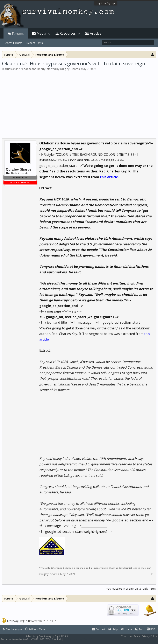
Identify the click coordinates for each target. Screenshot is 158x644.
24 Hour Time (35, 629)
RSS (151, 629)
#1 (152, 574)
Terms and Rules (130, 636)
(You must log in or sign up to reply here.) (131, 589)
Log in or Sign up (106, 3)
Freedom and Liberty (33, 69)
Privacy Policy (149, 636)
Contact (98, 629)
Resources (68, 33)
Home (127, 629)
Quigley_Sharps (70, 69)
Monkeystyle (12, 629)
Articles (96, 33)
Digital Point (62, 636)
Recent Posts (35, 43)
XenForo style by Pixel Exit (78, 639)
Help (113, 629)
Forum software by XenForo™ (31, 639)
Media (41, 33)
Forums (18, 34)
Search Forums (13, 43)
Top (139, 629)
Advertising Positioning (38, 636)
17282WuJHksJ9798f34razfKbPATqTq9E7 (31, 621)
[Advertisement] (79, 102)
